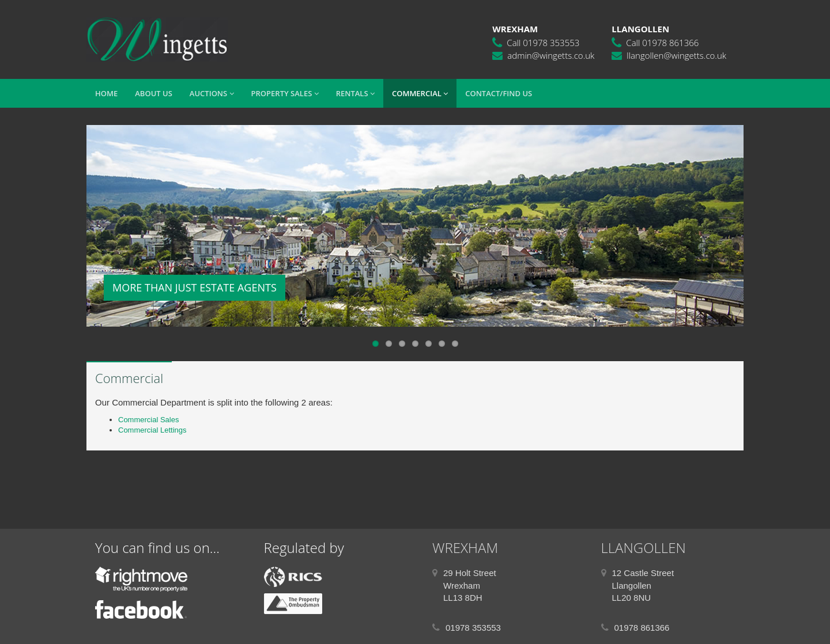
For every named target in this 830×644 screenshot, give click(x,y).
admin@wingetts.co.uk (551, 55)
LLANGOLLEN (644, 548)
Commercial (420, 93)
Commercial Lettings (152, 430)
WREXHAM (465, 548)
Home (106, 93)
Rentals (355, 93)
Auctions (212, 93)
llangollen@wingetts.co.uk (676, 55)
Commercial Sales (148, 420)
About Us (154, 93)
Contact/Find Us (499, 93)
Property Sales (285, 93)
